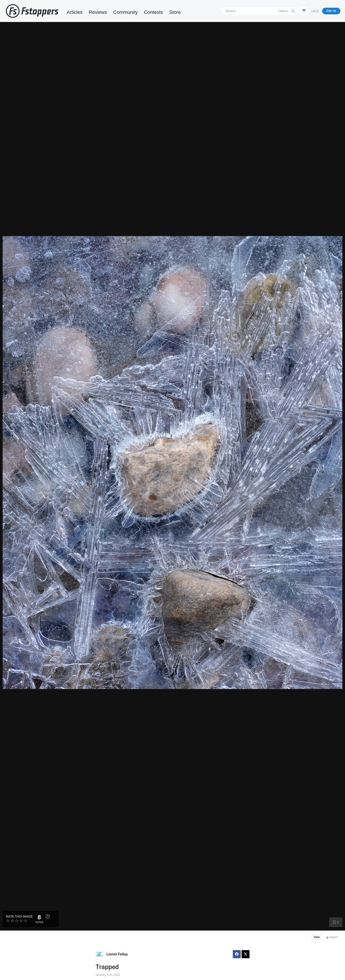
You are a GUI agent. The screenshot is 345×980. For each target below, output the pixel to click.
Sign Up (331, 11)
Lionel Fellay (117, 954)
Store (175, 12)
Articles (75, 12)
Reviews (98, 12)
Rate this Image (19, 916)
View (317, 937)
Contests (153, 12)
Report (332, 937)
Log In (315, 11)
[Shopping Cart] (304, 11)
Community (126, 12)
